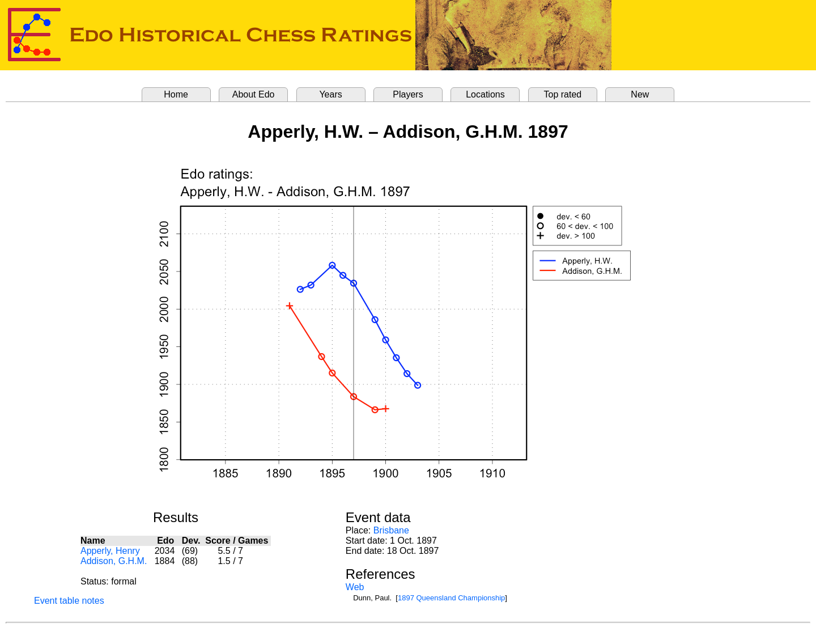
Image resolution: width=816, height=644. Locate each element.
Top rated (563, 94)
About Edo (254, 94)
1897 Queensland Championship (451, 598)
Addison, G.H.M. (114, 561)
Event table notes (69, 601)
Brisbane (391, 530)
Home (176, 94)
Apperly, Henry (110, 551)
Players (408, 94)
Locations (485, 94)
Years (330, 94)
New (640, 94)
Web (355, 587)
